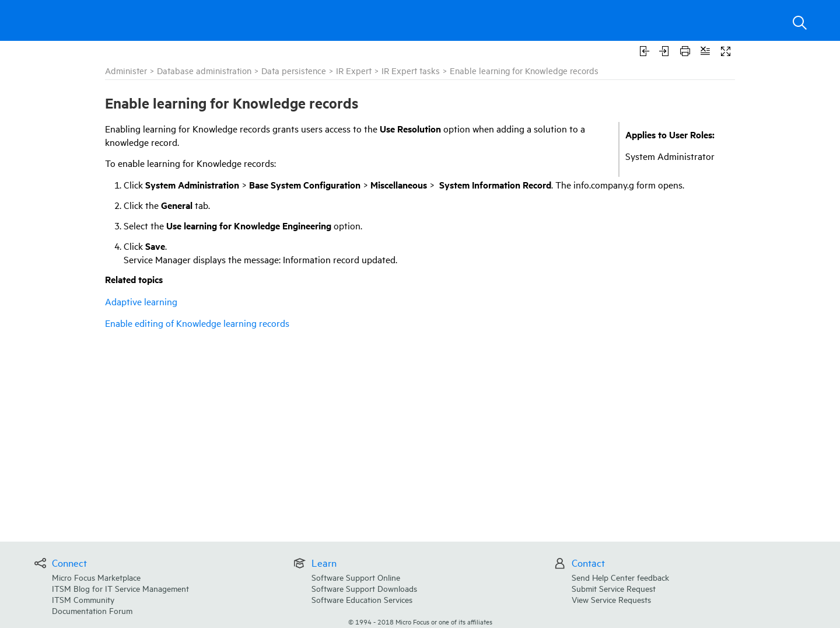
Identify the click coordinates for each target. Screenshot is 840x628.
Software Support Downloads (364, 588)
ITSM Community (83, 599)
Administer (126, 70)
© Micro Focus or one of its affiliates (420, 621)
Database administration (204, 70)
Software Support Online (356, 577)
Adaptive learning (141, 301)
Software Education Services (362, 599)
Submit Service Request (614, 588)
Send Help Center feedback (620, 577)
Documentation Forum (92, 610)
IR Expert (354, 70)
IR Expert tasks (411, 70)
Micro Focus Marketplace (96, 577)
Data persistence (294, 70)
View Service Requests (611, 599)
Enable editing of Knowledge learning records (197, 323)
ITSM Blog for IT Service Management (120, 588)
